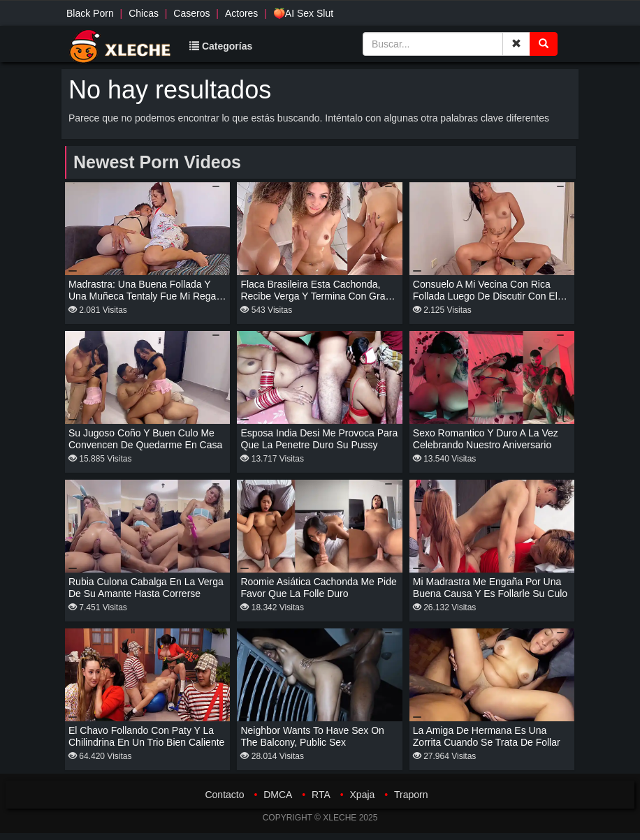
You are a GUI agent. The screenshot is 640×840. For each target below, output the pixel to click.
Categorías (221, 46)
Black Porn (90, 13)
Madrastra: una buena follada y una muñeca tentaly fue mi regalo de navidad (146, 296)
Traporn (411, 795)
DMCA (278, 795)
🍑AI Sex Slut (303, 13)
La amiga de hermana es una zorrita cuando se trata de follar (487, 736)
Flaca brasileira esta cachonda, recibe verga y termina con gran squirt (315, 296)
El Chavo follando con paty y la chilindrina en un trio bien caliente (146, 736)
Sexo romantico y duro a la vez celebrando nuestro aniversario (486, 439)
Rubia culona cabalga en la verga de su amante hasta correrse (146, 588)
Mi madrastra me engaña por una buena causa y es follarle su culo (490, 588)
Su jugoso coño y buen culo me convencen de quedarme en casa (145, 439)
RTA (321, 795)
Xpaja (363, 795)
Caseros (191, 13)
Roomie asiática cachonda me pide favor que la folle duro (318, 588)
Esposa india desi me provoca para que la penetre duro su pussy (319, 439)
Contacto (224, 795)
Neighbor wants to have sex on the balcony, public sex (312, 736)
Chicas (144, 13)
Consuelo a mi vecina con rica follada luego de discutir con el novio (485, 296)
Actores (241, 13)
